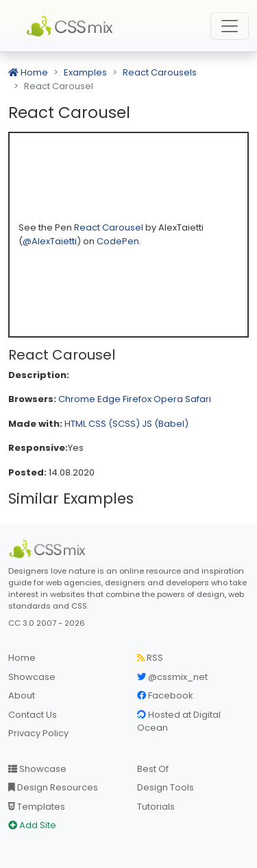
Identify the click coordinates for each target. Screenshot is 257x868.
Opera (168, 399)
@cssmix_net (172, 677)
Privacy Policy (38, 733)
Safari (198, 399)
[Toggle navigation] (230, 26)
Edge (109, 399)
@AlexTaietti (50, 241)
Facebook (165, 695)
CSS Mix (72, 26)
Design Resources (53, 787)
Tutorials (156, 807)
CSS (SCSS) (114, 424)
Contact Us (33, 715)
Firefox (137, 399)
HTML (75, 424)
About (22, 695)
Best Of (153, 769)
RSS (150, 658)
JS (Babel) (165, 424)
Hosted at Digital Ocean (179, 722)
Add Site (32, 825)
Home (28, 72)
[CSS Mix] (49, 549)
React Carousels (160, 72)
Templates (37, 807)
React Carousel (110, 227)
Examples (85, 72)
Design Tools (166, 787)
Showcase (32, 677)
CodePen (118, 241)
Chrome (77, 399)
